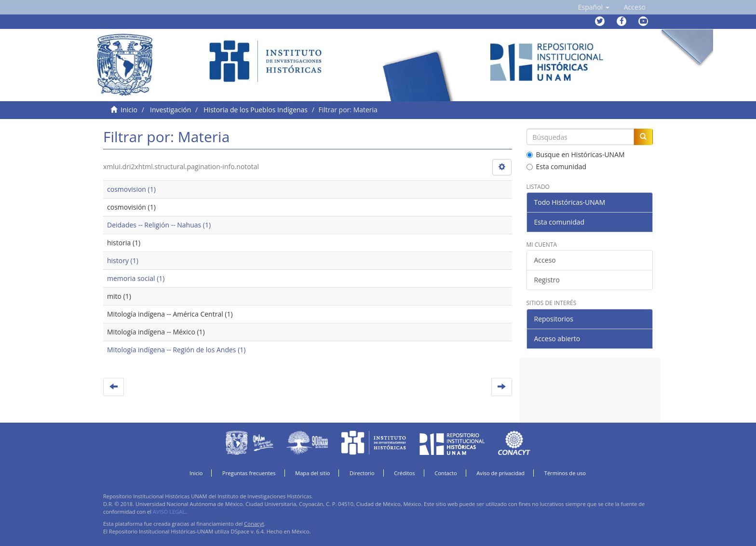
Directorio (362, 473)
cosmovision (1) (131, 189)
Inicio (129, 110)
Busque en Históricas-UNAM (576, 154)
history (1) (123, 260)
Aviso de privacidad (500, 473)
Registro (547, 280)
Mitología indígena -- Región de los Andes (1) (176, 350)
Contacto (446, 473)
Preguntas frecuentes (249, 473)
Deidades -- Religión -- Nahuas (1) (159, 225)
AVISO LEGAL (169, 512)
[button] (594, 7)
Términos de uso (565, 473)
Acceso (545, 260)
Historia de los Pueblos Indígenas (256, 110)
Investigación (170, 110)
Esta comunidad (557, 166)
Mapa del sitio (312, 473)
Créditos (404, 473)
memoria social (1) (136, 278)
